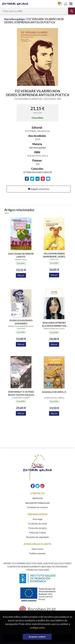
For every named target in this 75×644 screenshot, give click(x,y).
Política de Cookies (38, 533)
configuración (37, 628)
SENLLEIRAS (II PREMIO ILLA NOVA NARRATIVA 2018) (54, 324)
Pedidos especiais (37, 553)
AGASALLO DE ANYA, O (54, 392)
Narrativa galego (15, 19)
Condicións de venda (37, 524)
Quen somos (37, 549)
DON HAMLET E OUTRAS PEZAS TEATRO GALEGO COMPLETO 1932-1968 (21, 393)
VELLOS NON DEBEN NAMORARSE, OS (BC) (54, 255)
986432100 (37, 498)
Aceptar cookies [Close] (37, 637)
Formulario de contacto (37, 507)
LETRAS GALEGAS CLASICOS (38, 172)
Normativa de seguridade (37, 537)
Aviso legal (37, 519)
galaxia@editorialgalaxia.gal (37, 503)
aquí (54, 624)
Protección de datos (38, 528)
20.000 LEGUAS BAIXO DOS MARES (21, 322)
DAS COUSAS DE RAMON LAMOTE (21, 255)
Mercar (21, 275)
